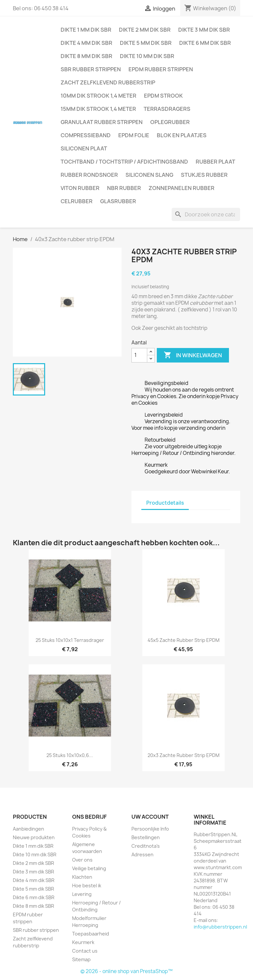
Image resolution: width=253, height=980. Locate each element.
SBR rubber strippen (91, 69)
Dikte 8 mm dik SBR (86, 56)
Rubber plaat (215, 162)
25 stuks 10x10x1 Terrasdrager (70, 640)
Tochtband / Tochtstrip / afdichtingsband (124, 162)
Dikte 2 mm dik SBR (145, 30)
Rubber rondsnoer (89, 175)
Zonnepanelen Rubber (182, 188)
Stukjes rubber (204, 175)
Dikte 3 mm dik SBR (204, 30)
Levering (82, 894)
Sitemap (81, 959)
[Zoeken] (206, 214)
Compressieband (86, 135)
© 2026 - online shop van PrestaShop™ (126, 971)
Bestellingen (146, 837)
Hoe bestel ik (87, 885)
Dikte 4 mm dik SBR (86, 43)
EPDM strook (163, 96)
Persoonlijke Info (150, 829)
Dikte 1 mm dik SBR (86, 30)
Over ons (82, 860)
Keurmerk (83, 942)
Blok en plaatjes (182, 135)
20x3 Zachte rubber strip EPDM (183, 755)
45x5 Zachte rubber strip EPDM (183, 640)
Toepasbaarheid (91, 934)
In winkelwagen (193, 355)
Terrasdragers (167, 109)
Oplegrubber (170, 122)
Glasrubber (118, 201)
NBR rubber (124, 188)
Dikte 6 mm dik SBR (205, 43)
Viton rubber (80, 188)
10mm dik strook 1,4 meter (98, 96)
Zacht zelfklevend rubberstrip (108, 82)
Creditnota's (146, 846)
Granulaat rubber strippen (102, 122)
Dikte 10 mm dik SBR (147, 56)
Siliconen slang (149, 175)
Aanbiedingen (28, 829)
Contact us (85, 951)
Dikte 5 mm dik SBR (146, 43)
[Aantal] (139, 355)
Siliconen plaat (84, 148)
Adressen (142, 854)
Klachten (82, 877)
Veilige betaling (89, 868)
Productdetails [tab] (165, 503)
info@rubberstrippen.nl (220, 927)
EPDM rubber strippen (161, 69)
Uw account (150, 817)
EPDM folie (134, 135)
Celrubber (77, 201)
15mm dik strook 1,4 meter (98, 109)
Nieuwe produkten (34, 837)
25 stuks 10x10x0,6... (70, 755)
